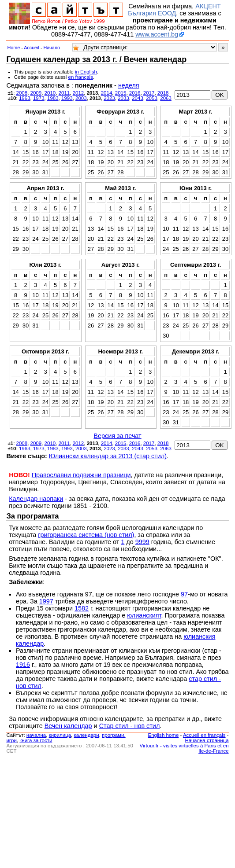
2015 (121, 93)
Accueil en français (204, 735)
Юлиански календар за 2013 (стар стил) (108, 456)
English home (164, 735)
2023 (109, 98)
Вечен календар (68, 726)
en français (81, 77)
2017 (149, 93)
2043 (138, 98)
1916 (23, 665)
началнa (36, 735)
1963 (25, 98)
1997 (46, 601)
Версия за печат (117, 436)
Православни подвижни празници (81, 475)
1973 (39, 98)
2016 (135, 93)
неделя (129, 85)
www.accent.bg (157, 34)
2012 (78, 93)
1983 (53, 98)
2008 (22, 93)
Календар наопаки (36, 499)
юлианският (144, 615)
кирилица (60, 735)
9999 (142, 542)
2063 (166, 98)
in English (86, 72)
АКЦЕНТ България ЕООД (174, 10)
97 (184, 594)
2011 (64, 93)
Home (13, 48)
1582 (82, 608)
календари (87, 735)
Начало (52, 48)
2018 (163, 93)
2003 (81, 98)
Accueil (32, 48)
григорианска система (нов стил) (86, 535)
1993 (67, 98)
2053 (152, 98)
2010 (50, 93)
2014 (107, 93)
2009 (36, 93)
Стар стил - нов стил (130, 726)
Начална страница (207, 740)
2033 (123, 98)
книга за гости (36, 740)
